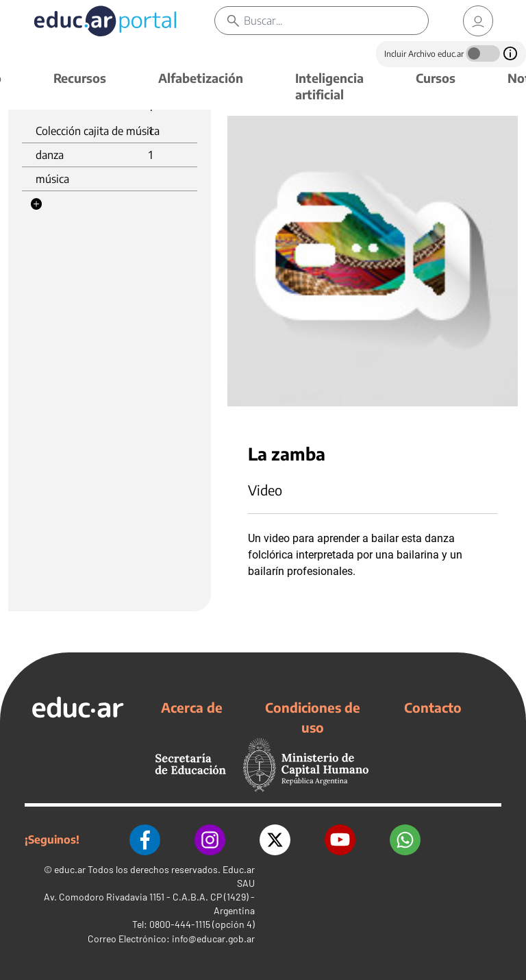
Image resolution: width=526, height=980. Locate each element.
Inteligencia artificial (329, 86)
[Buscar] (336, 21)
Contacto (433, 707)
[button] (36, 204)
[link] (478, 21)
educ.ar (70, 869)
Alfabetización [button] (201, 78)
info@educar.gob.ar (213, 939)
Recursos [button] (80, 78)
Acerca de (192, 707)
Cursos (436, 78)
